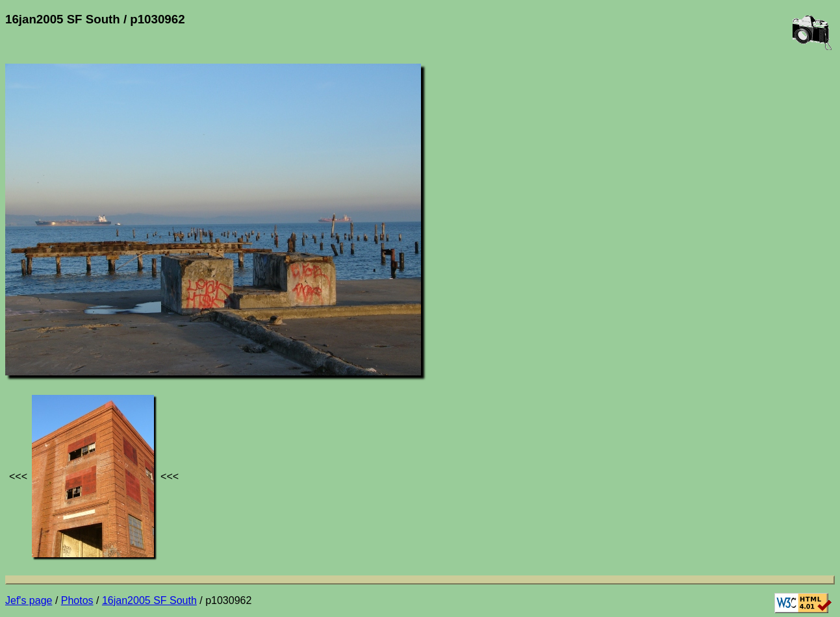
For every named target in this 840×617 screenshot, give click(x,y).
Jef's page (29, 600)
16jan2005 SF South (149, 600)
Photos (77, 600)
